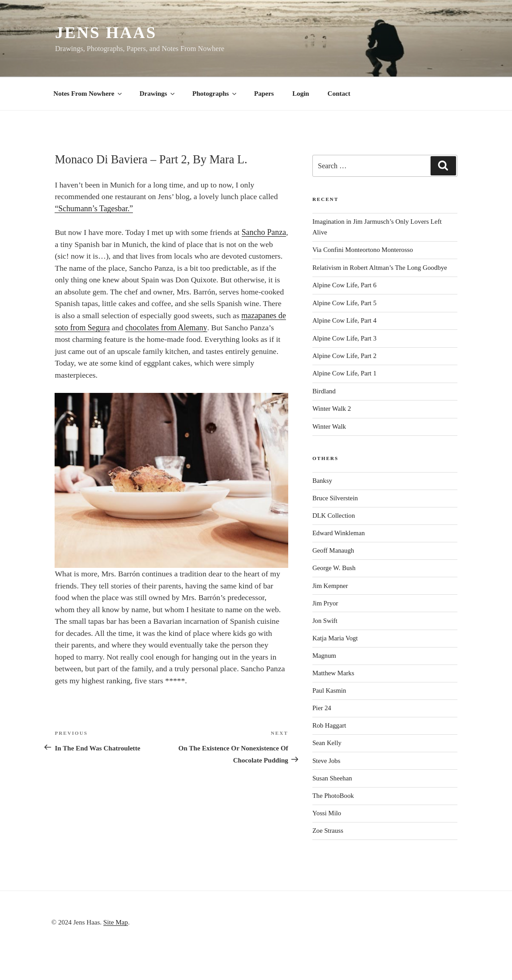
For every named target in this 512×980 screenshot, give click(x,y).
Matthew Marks (333, 673)
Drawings (158, 94)
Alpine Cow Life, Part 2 (344, 356)
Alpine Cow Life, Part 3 (344, 338)
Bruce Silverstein (335, 498)
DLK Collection (334, 516)
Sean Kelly (327, 743)
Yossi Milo (327, 813)
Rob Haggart (329, 725)
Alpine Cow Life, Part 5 (344, 303)
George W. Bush (334, 568)
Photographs (215, 94)
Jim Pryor (325, 603)
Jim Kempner (330, 586)
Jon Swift (325, 621)
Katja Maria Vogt (335, 638)
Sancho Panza (264, 232)
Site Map (116, 922)
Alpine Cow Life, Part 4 (344, 320)
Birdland (324, 391)
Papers (264, 94)
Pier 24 (322, 708)
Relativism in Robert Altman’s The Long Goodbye (380, 268)
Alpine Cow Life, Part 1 (344, 373)
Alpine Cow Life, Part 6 (344, 285)
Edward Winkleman (339, 533)
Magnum (324, 656)
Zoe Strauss (328, 831)
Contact (339, 94)
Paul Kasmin (329, 690)
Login (301, 94)
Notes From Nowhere (88, 94)
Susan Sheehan (332, 778)
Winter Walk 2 (332, 409)
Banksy (322, 481)
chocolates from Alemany (166, 328)
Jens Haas (106, 32)
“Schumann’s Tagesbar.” (94, 209)
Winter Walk (329, 426)
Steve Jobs (326, 761)
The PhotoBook (333, 796)
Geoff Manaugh (333, 550)
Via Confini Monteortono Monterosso (363, 250)
